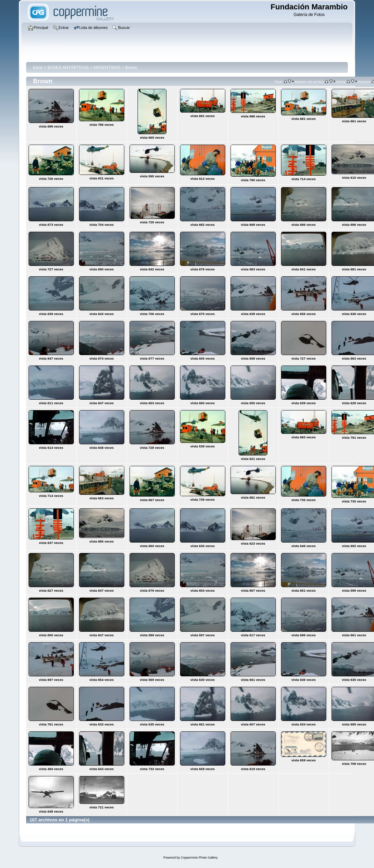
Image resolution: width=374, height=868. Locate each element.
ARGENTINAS (107, 68)
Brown (131, 68)
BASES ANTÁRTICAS (68, 68)
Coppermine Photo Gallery (199, 858)
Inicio (38, 68)
